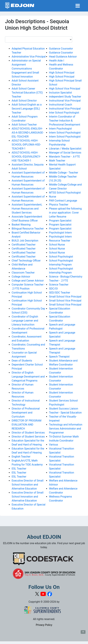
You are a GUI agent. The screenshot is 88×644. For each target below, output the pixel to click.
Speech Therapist (59, 357)
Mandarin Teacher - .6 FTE (64, 157)
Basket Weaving (21, 225)
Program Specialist (60, 221)
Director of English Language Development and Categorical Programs (28, 377)
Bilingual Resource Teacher (28, 229)
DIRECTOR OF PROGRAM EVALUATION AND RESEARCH (26, 425)
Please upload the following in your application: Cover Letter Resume (65, 213)
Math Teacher (57, 161)
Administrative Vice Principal (29, 57)
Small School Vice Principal (65, 297)
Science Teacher (59, 285)
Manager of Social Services (65, 153)
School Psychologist (61, 257)
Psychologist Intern (60, 233)
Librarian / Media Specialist (65, 149)
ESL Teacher (19, 469)
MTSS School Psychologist (65, 193)
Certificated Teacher (24, 245)
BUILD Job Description (25, 241)
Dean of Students (22, 361)
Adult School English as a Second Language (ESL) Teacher (27, 109)
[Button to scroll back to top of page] (83, 632)
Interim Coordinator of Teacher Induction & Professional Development (65, 121)
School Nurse (57, 245)
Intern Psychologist (60, 129)
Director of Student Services (28, 433)
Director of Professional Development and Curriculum (26, 413)
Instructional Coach (60, 105)
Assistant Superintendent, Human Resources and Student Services (27, 209)
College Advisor (21, 277)
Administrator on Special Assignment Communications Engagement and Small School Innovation (26, 69)
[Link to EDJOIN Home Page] (20, 6)
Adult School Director (24, 101)
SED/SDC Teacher (60, 293)
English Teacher (21, 457)
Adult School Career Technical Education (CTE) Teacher (27, 93)
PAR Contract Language (63, 201)
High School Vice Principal (65, 89)
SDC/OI (53, 289)
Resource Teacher (60, 241)
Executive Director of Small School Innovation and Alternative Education (28, 485)
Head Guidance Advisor (63, 57)
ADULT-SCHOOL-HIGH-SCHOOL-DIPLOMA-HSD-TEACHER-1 (26, 145)
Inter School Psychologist (64, 113)
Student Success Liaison (63, 409)
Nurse (52, 197)
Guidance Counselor (61, 49)
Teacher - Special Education (65, 413)
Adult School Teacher (24, 125)
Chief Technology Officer (26, 261)
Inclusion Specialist (60, 93)
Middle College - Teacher (64, 173)
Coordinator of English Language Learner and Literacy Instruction (25, 321)
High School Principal (62, 73)
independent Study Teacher (65, 97)
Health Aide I (57, 61)
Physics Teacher (59, 205)
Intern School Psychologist (65, 133)
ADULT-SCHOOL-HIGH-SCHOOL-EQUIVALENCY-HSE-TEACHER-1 (26, 157)
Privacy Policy (44, 625)
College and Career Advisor (28, 281)
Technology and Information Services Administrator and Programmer (66, 429)
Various (53, 445)
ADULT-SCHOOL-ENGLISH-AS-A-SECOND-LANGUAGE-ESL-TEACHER (28, 133)
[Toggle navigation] (78, 6)
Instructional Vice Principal (65, 101)
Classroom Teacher (23, 273)
